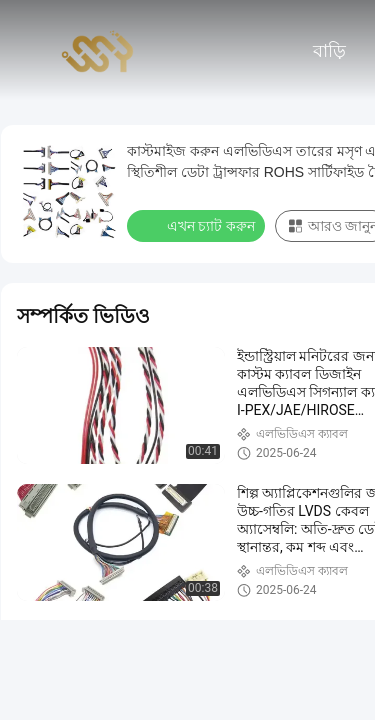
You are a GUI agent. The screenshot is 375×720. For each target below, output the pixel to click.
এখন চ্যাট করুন (198, 225)
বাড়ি (329, 51)
